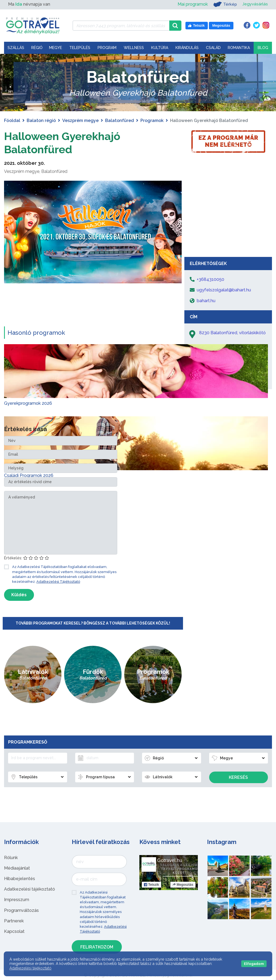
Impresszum (17, 899)
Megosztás (183, 884)
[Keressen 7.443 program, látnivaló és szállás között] (121, 26)
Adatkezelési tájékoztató (30, 889)
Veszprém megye (80, 121)
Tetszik (151, 884)
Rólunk (11, 857)
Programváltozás (21, 910)
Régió (37, 48)
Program (107, 48)
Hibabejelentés (20, 878)
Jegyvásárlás (255, 4)
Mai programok (192, 4)
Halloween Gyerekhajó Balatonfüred (62, 143)
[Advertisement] (228, 214)
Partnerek (14, 920)
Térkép (224, 4)
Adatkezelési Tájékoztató (58, 581)
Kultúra (160, 48)
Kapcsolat (14, 931)
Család (213, 48)
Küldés (19, 594)
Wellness (134, 48)
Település (80, 48)
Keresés (238, 777)
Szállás (16, 48)
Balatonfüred (120, 121)
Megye (56, 48)
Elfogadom (254, 964)
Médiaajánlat (17, 868)
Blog (263, 48)
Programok (152, 121)
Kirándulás (187, 48)
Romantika (239, 48)
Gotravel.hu (170, 860)
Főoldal (12, 121)
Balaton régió (41, 121)
